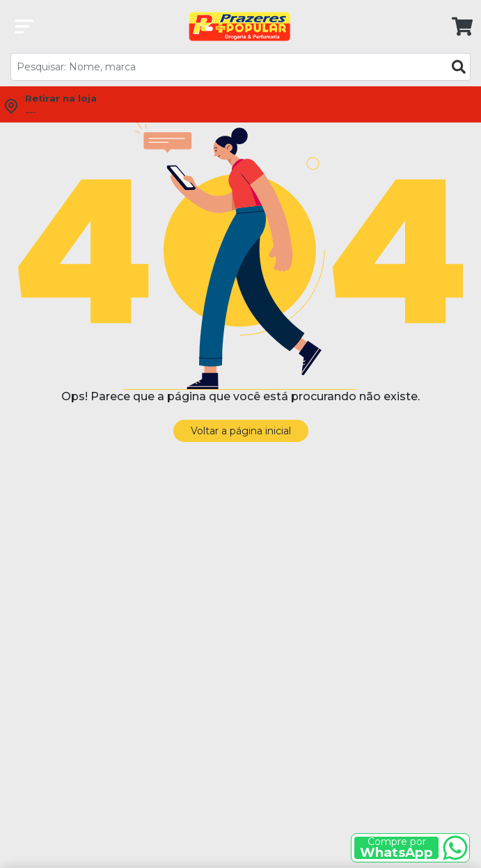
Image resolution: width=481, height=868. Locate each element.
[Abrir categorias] (24, 26)
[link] (457, 26)
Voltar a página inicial (241, 431)
